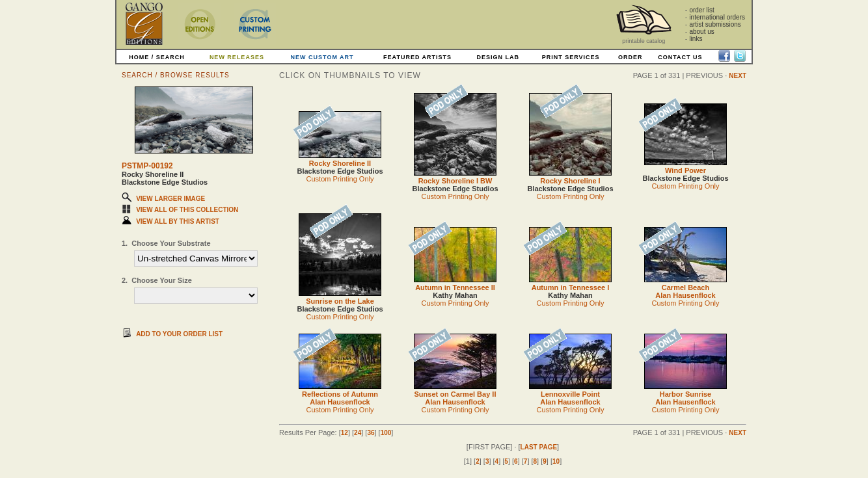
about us (701, 32)
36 (371, 433)
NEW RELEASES (237, 57)
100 (386, 433)
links (696, 39)
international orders (717, 17)
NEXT (738, 76)
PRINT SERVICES (571, 57)
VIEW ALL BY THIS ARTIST (178, 221)
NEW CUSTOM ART (322, 57)
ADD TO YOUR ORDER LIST (179, 334)
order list (701, 10)
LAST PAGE (539, 447)
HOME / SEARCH (157, 57)
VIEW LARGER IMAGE (170, 199)
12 (345, 433)
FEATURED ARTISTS (417, 57)
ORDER (631, 57)
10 (556, 461)
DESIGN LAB (498, 57)
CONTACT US (680, 57)
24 (358, 433)
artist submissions (715, 24)
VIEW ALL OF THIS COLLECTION (187, 210)
